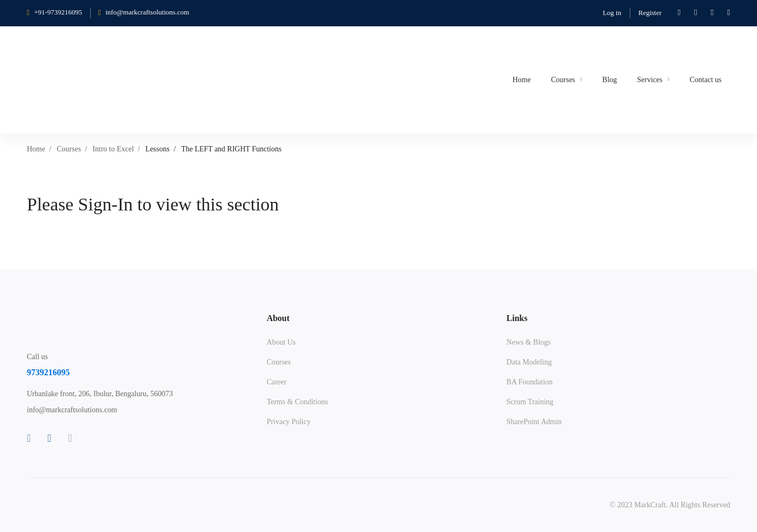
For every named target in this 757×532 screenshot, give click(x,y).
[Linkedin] (49, 438)
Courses (69, 149)
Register (650, 13)
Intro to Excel (113, 149)
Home (36, 149)
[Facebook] (29, 438)
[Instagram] (70, 438)
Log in (612, 13)
